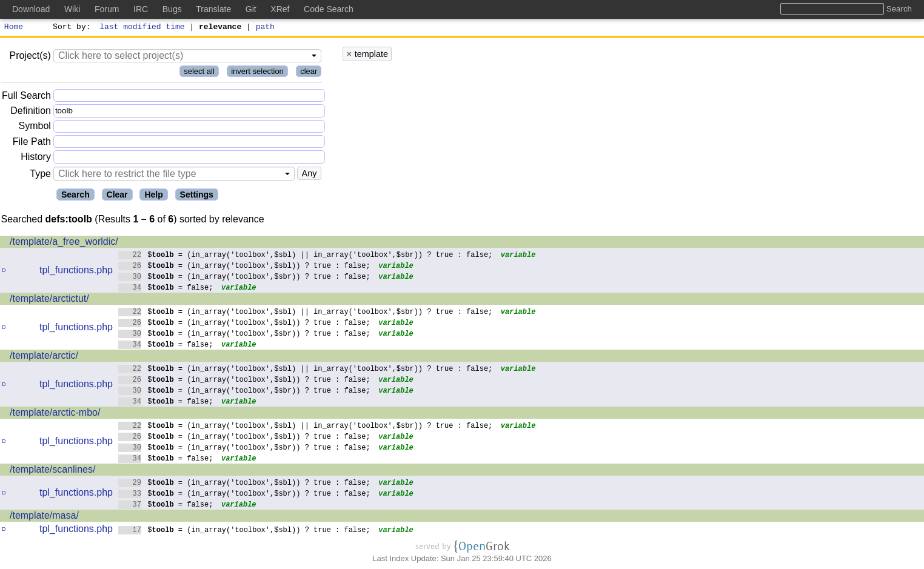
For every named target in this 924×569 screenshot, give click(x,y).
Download (31, 9)
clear (309, 73)
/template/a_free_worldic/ (64, 243)
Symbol (35, 128)
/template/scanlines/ (52, 471)
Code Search (329, 9)
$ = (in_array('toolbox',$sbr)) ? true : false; (244, 278)
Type (40, 175)
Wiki (72, 9)
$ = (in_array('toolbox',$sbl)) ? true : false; (244, 267)
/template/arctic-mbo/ (55, 414)
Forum (107, 9)
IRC (141, 9)
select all (199, 73)
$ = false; (166, 289)
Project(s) (30, 57)
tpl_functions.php (76, 272)
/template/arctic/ (44, 357)
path (265, 28)
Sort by (70, 28)
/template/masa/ (44, 517)
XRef (280, 9)
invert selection (257, 73)
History (36, 158)
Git (251, 9)
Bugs (172, 9)
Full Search (26, 97)
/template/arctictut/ (49, 300)
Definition (31, 112)
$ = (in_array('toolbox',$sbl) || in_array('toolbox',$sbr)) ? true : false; (306, 256)
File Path (32, 143)
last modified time (142, 28)
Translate (213, 9)
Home (14, 28)
